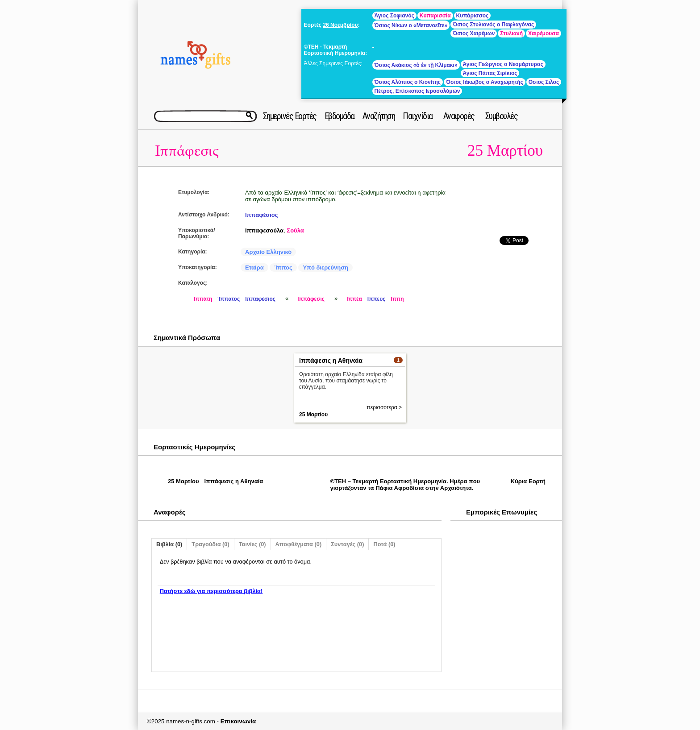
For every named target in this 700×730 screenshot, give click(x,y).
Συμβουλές (502, 116)
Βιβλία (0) (169, 544)
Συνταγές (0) (347, 544)
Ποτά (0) (384, 544)
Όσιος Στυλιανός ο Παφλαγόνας (493, 25)
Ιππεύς (377, 299)
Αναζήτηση (379, 116)
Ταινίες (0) (252, 544)
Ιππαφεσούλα (264, 230)
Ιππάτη (203, 299)
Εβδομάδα (340, 116)
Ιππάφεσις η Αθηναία (331, 361)
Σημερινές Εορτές (290, 116)
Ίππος (283, 268)
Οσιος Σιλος (544, 82)
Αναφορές (459, 116)
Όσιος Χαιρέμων (474, 33)
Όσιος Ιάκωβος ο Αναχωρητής (485, 82)
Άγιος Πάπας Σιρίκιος (490, 73)
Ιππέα (354, 299)
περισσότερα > (384, 407)
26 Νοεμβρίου (340, 25)
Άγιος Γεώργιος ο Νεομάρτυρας (503, 64)
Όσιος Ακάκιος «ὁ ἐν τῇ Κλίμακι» (416, 65)
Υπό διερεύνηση (325, 268)
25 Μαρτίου (505, 151)
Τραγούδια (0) (210, 544)
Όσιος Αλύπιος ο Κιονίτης (408, 82)
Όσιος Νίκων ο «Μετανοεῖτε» (411, 25)
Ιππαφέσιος (262, 215)
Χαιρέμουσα (544, 33)
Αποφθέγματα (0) (299, 544)
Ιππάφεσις (187, 151)
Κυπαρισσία (435, 16)
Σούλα (295, 230)
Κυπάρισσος (473, 16)
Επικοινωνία (238, 721)
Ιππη (397, 299)
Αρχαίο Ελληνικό (268, 252)
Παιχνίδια (418, 116)
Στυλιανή (511, 33)
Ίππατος (229, 299)
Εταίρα (254, 268)
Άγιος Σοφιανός (394, 16)
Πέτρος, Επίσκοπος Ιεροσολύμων (417, 91)
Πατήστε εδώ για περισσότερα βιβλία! (211, 591)
